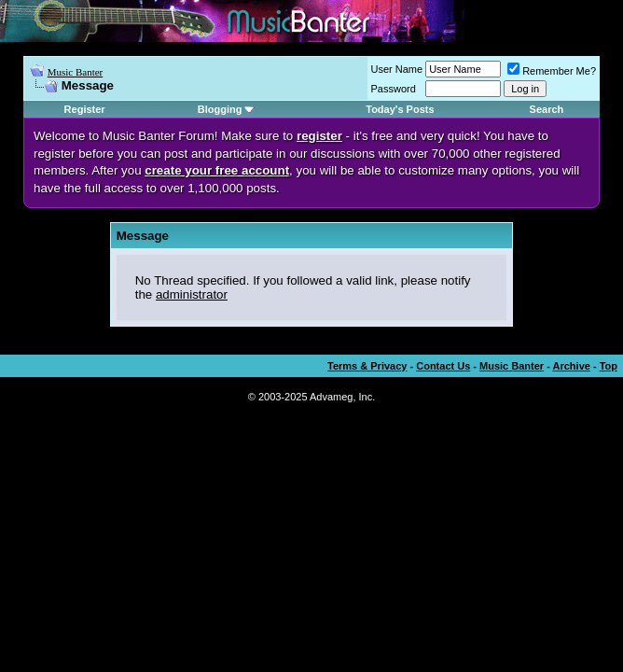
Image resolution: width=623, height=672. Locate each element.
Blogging (220, 109)
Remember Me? (552, 71)
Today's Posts (400, 109)
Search (547, 109)
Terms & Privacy (367, 366)
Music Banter (76, 72)
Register (85, 109)
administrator (192, 294)
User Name (397, 69)
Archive (572, 366)
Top (609, 366)
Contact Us (443, 366)
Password (394, 89)
